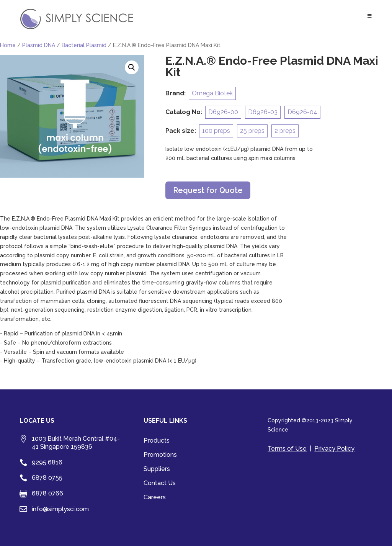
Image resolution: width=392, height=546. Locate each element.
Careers (155, 498)
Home (8, 45)
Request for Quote (208, 190)
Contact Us (160, 484)
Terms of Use (287, 449)
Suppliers (157, 469)
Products (157, 441)
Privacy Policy (334, 449)
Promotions (160, 455)
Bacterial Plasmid (84, 45)
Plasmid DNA (39, 45)
